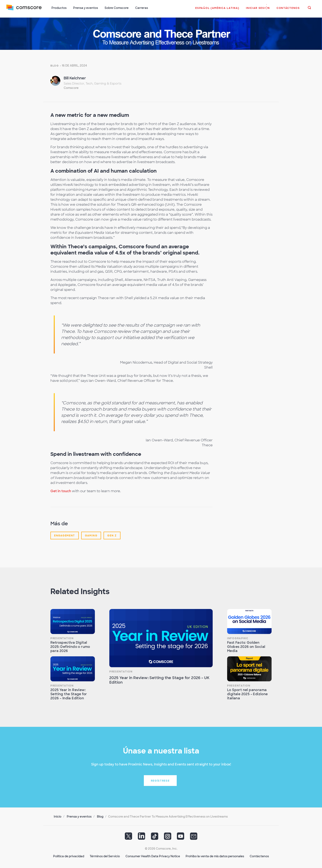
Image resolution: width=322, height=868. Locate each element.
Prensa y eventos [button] (86, 8)
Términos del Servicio (105, 856)
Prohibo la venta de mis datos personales (215, 856)
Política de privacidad (69, 856)
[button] (217, 10)
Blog (55, 65)
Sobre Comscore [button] (117, 8)
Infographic (238, 638)
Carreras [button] (142, 8)
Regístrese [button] (160, 780)
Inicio (58, 816)
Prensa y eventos (79, 816)
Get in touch (61, 491)
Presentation (62, 638)
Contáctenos (259, 856)
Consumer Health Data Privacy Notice (153, 856)
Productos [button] (59, 8)
